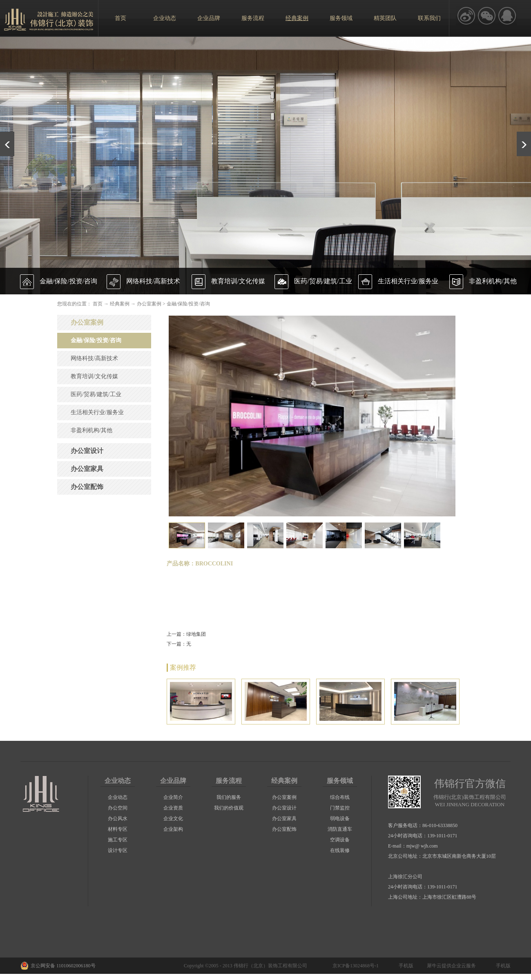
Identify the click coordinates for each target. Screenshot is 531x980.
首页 (120, 18)
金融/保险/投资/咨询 (188, 304)
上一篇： (186, 634)
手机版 (405, 966)
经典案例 (120, 304)
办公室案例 (149, 304)
